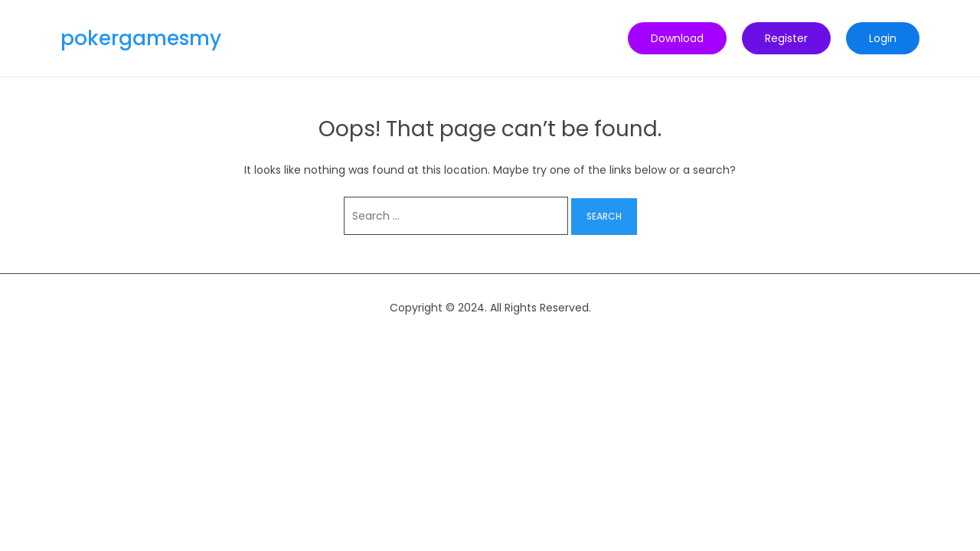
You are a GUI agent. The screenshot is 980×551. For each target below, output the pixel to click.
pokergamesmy (141, 38)
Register (786, 38)
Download (677, 38)
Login (883, 38)
